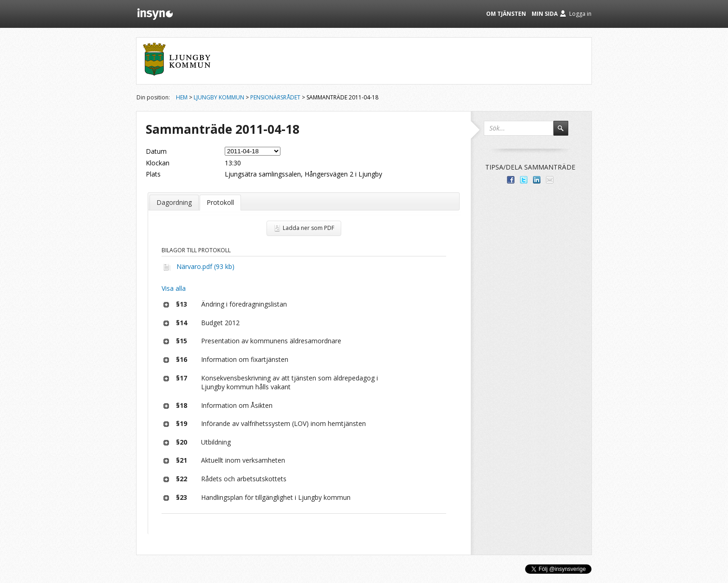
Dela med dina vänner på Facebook (511, 180)
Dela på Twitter (524, 180)
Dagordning (174, 202)
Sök (565, 132)
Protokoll (220, 202)
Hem (182, 97)
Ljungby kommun (219, 97)
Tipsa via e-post (550, 180)
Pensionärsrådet (275, 97)
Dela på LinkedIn (537, 180)
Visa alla (174, 288)
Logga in (580, 14)
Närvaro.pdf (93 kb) (205, 266)
